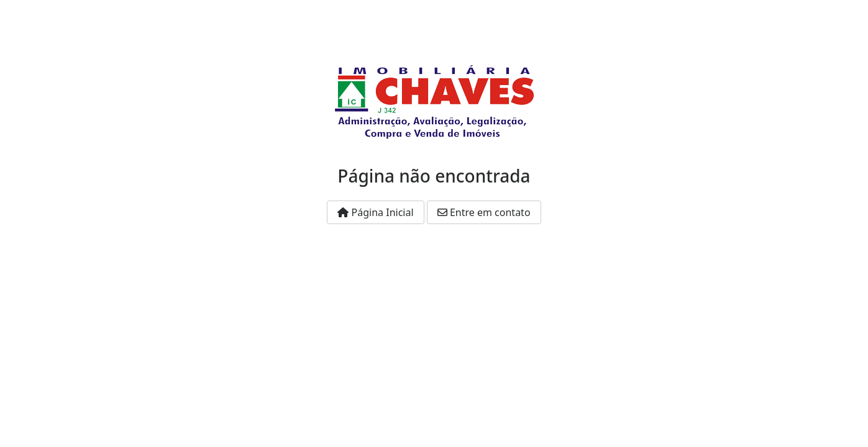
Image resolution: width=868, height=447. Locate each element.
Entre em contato (484, 212)
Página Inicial (375, 212)
